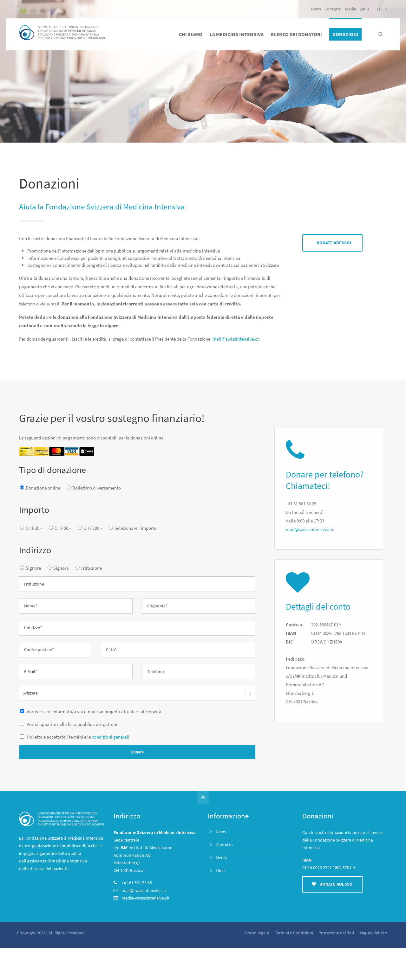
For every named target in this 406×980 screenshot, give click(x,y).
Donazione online (43, 488)
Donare (137, 752)
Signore (33, 568)
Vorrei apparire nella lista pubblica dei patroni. (72, 724)
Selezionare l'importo (136, 528)
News (316, 9)
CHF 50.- (63, 528)
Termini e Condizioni (293, 933)
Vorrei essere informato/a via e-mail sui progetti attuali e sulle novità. (94, 711)
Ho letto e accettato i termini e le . (78, 737)
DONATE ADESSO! (334, 243)
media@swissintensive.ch (145, 898)
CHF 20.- (34, 528)
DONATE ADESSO (332, 884)
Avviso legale (256, 933)
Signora (61, 568)
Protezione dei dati (336, 933)
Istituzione (92, 568)
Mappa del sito (373, 933)
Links (365, 9)
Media (351, 9)
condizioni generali (111, 737)
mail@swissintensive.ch (236, 339)
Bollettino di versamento (97, 488)
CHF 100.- (93, 528)
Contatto (333, 9)
